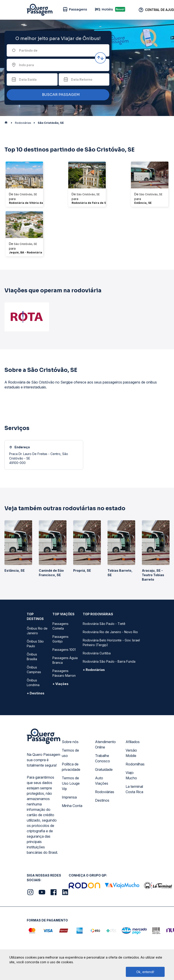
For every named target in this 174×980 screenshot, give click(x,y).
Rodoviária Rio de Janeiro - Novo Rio (110, 632)
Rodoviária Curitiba (97, 653)
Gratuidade (104, 769)
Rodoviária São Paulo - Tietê (104, 624)
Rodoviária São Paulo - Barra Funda (109, 661)
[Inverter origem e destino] (100, 58)
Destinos (102, 800)
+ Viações (60, 684)
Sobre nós (70, 742)
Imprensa (69, 797)
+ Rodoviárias (94, 670)
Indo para (26, 65)
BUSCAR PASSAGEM (57, 95)
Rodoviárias (105, 792)
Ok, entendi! (145, 972)
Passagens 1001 (64, 650)
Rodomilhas (135, 764)
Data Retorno (82, 79)
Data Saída (28, 79)
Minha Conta (72, 806)
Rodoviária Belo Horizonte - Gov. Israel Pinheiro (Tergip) (111, 643)
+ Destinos (36, 693)
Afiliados (133, 742)
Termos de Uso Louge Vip (71, 783)
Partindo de (28, 50)
